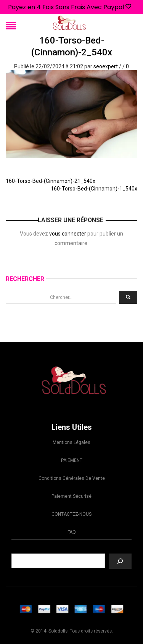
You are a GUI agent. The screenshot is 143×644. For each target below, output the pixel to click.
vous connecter (68, 234)
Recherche (72, 548)
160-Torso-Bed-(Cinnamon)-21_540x (51, 181)
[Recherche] (120, 561)
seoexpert (106, 66)
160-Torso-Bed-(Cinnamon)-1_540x (94, 189)
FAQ (72, 532)
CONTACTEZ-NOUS (71, 514)
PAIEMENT (72, 460)
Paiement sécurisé (71, 496)
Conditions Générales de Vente (72, 478)
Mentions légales (71, 442)
